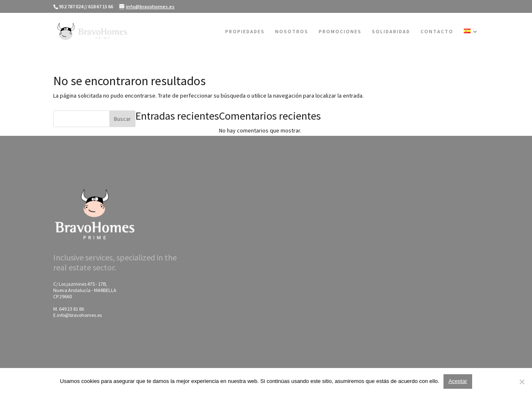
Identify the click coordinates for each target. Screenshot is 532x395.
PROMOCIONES (340, 32)
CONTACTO (437, 32)
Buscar (122, 119)
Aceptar (458, 381)
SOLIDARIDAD (391, 32)
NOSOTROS (292, 32)
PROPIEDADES (245, 32)
